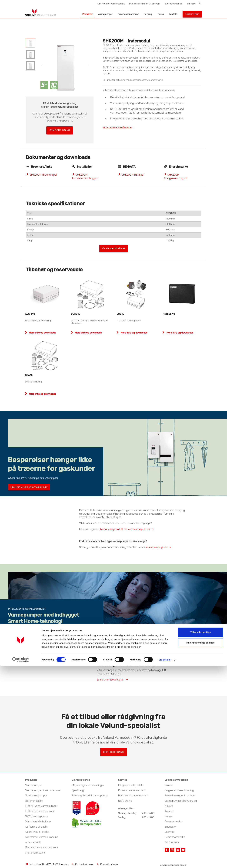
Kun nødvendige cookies (200, 845)
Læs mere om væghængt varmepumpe (29, 486)
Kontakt (173, 14)
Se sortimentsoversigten (110, 679)
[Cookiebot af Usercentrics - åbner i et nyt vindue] (21, 862)
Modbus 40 (169, 313)
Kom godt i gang (60, 129)
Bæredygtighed (174, 4)
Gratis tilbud (192, 14)
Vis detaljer (165, 862)
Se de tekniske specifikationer (122, 127)
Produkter (88, 14)
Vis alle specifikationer (113, 247)
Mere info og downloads (42, 332)
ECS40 (120, 313)
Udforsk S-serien (19, 639)
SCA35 (29, 374)
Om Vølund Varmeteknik (111, 4)
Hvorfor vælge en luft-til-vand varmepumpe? (125, 528)
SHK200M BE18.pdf (131, 173)
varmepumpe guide (156, 546)
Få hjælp (148, 14)
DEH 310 (76, 313)
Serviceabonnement (128, 14)
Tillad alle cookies (200, 834)
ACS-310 (30, 313)
